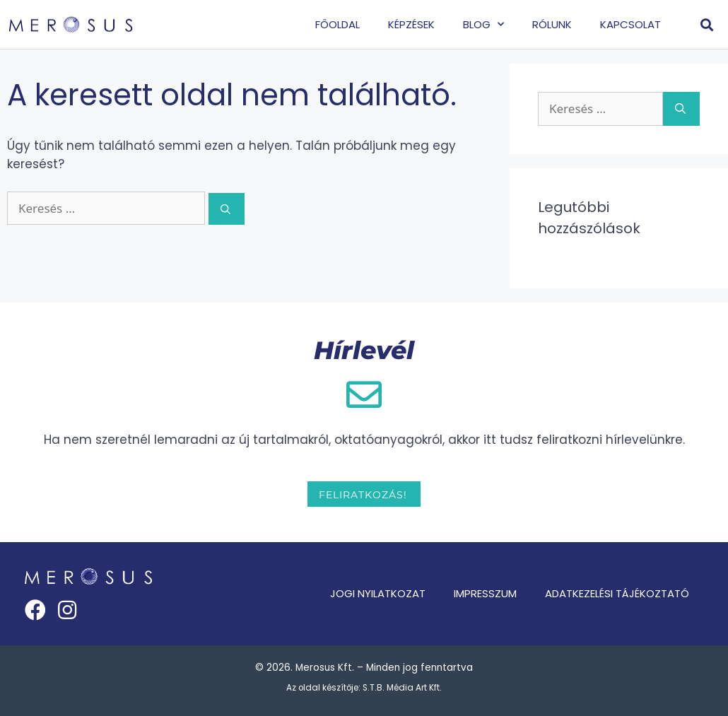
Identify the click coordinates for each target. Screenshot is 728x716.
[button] (707, 24)
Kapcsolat (630, 24)
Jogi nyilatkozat (378, 593)
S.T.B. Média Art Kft (401, 688)
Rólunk (552, 24)
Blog (483, 24)
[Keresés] (227, 209)
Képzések (411, 24)
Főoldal (337, 24)
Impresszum (485, 593)
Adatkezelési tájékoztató (617, 593)
